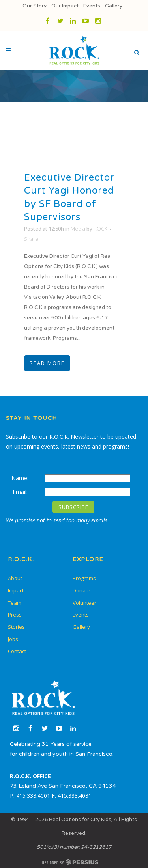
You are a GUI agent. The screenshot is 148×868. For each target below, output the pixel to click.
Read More (47, 363)
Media (78, 229)
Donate (81, 590)
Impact (16, 590)
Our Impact (65, 6)
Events (92, 6)
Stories (16, 627)
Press (15, 615)
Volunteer (84, 603)
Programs (84, 578)
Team (15, 603)
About (15, 578)
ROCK (100, 229)
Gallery (114, 6)
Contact (17, 651)
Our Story (35, 6)
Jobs (13, 639)
